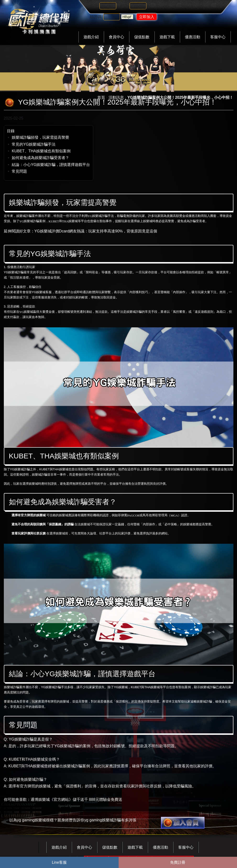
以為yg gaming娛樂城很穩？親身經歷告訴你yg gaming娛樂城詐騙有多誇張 (73, 820)
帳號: (94, 6)
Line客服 (59, 862)
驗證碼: (96, 17)
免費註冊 (178, 862)
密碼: (124, 6)
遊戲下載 (167, 37)
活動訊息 (116, 97)
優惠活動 (193, 37)
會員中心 (116, 37)
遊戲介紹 (91, 37)
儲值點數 (142, 37)
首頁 (101, 97)
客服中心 (218, 37)
